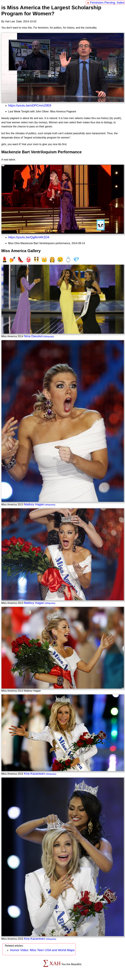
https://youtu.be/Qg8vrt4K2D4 (29, 237)
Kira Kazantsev (35, 774)
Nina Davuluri (33, 336)
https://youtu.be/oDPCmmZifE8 (30, 105)
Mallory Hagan (34, 504)
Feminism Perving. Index (107, 3)
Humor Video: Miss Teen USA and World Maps (42, 950)
